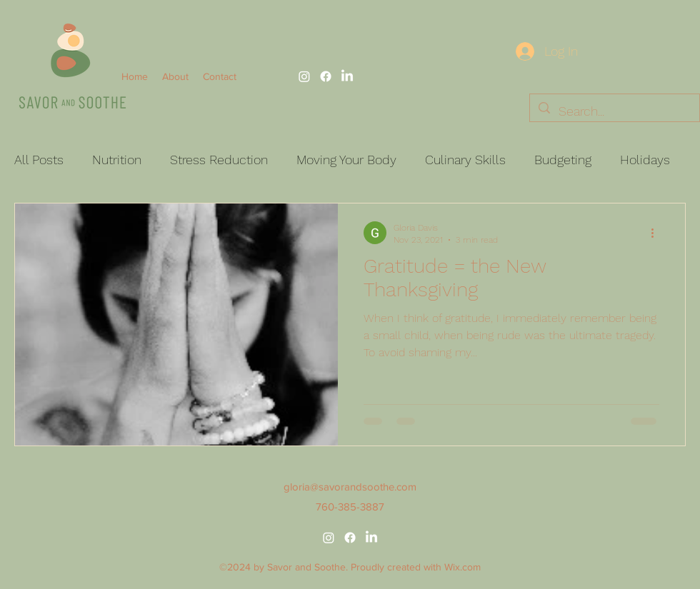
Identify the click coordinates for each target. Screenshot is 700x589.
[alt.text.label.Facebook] (326, 76)
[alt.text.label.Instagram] (304, 76)
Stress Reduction (219, 160)
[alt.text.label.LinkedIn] (347, 76)
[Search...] (614, 111)
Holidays (645, 160)
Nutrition (117, 160)
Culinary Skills (465, 160)
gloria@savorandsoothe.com (350, 487)
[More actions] (657, 233)
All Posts (39, 160)
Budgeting (563, 160)
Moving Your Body (346, 160)
